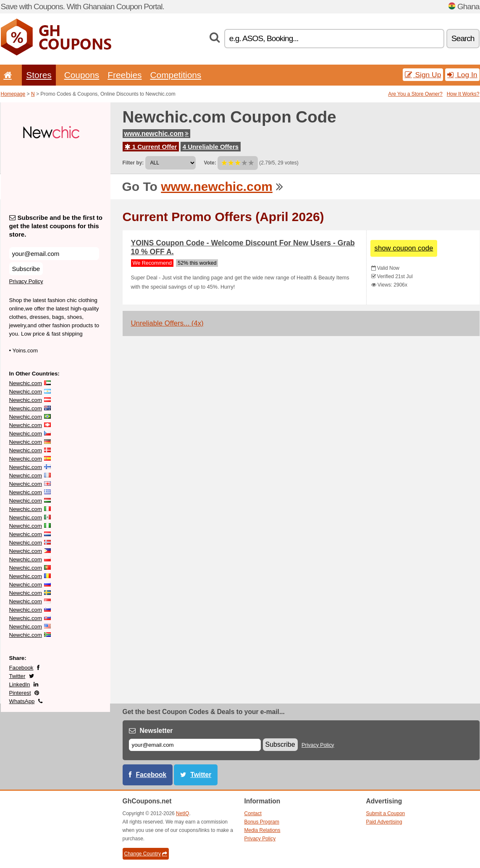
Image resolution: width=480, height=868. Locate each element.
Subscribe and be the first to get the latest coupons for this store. (56, 226)
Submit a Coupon (386, 813)
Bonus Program (262, 822)
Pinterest (20, 693)
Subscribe (26, 269)
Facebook (21, 668)
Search (463, 38)
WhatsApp (22, 701)
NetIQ (182, 813)
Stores (39, 75)
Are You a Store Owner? (415, 94)
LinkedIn (20, 684)
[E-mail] (195, 745)
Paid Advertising (384, 822)
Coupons (82, 75)
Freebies (125, 75)
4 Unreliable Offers (211, 147)
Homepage (13, 94)
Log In (462, 75)
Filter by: (133, 163)
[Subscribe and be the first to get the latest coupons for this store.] (54, 254)
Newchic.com (26, 383)
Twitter (17, 676)
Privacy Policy (26, 281)
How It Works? (463, 94)
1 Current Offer (151, 147)
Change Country (146, 854)
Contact (253, 813)
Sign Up (423, 75)
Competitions (176, 75)
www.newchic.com (157, 134)
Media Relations (262, 830)
